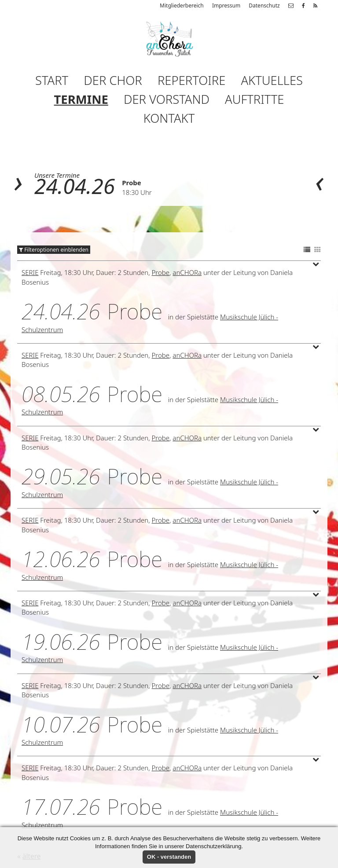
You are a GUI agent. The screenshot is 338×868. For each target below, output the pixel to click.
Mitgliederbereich (182, 5)
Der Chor (113, 80)
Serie (30, 272)
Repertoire (191, 80)
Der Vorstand (167, 99)
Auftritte (254, 99)
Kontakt (169, 118)
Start (52, 80)
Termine (81, 99)
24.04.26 (75, 186)
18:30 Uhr (137, 192)
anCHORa (187, 272)
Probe (132, 183)
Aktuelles (272, 80)
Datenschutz (264, 5)
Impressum (226, 5)
